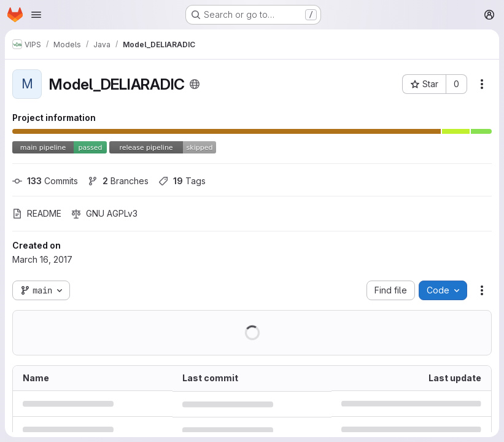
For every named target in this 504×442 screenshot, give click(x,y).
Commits (45, 181)
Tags (182, 181)
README (37, 213)
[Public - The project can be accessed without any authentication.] (195, 84)
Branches (118, 181)
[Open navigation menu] (36, 15)
